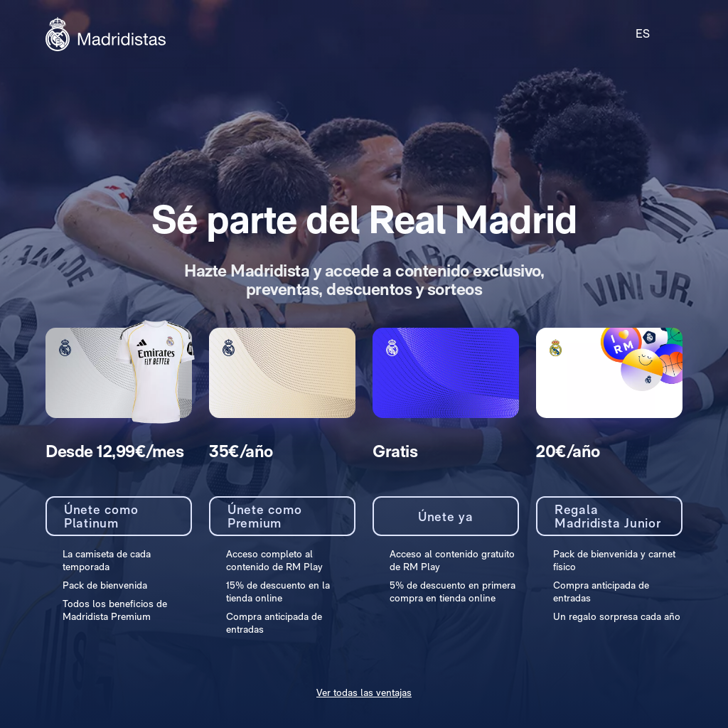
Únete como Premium (265, 516)
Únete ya (446, 516)
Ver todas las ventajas (364, 692)
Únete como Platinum (101, 516)
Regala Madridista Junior (608, 516)
